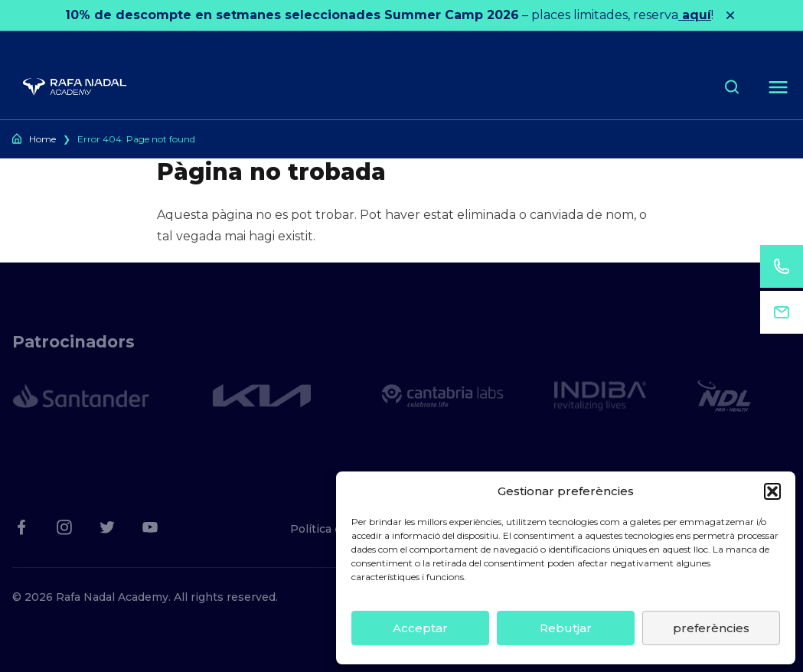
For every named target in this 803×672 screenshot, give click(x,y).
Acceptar (420, 628)
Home (42, 139)
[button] (772, 491)
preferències (711, 628)
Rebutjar (566, 628)
